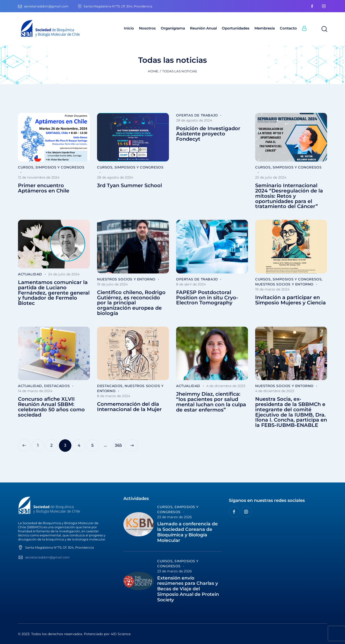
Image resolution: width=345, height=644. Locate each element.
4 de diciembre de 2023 (226, 386)
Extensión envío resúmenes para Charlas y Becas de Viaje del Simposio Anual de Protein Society (188, 589)
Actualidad (30, 274)
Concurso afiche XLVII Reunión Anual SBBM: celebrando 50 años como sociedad (51, 407)
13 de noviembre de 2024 (39, 177)
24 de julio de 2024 (64, 274)
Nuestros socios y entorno (126, 279)
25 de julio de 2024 (271, 177)
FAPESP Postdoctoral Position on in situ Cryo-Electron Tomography (207, 298)
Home (153, 71)
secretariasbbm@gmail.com (47, 557)
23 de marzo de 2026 (175, 517)
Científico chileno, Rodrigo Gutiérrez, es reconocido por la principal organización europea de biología (131, 303)
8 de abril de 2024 (191, 284)
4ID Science (121, 634)
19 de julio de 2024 (112, 284)
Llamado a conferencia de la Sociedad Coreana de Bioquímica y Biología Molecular (187, 532)
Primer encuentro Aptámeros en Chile (44, 188)
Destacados (57, 386)
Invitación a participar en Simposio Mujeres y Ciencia (290, 300)
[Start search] (324, 29)
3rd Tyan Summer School (129, 186)
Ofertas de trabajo (197, 115)
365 (120, 444)
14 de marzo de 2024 (35, 391)
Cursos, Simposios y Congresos (51, 167)
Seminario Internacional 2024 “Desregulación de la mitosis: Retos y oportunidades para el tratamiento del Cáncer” (289, 196)
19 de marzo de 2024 (272, 289)
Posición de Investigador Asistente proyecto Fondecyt (208, 134)
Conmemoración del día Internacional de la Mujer (129, 407)
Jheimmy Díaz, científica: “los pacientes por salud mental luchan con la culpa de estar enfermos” (211, 402)
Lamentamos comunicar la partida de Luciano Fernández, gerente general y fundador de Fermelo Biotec (54, 293)
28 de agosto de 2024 (115, 177)
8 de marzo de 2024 (114, 396)
